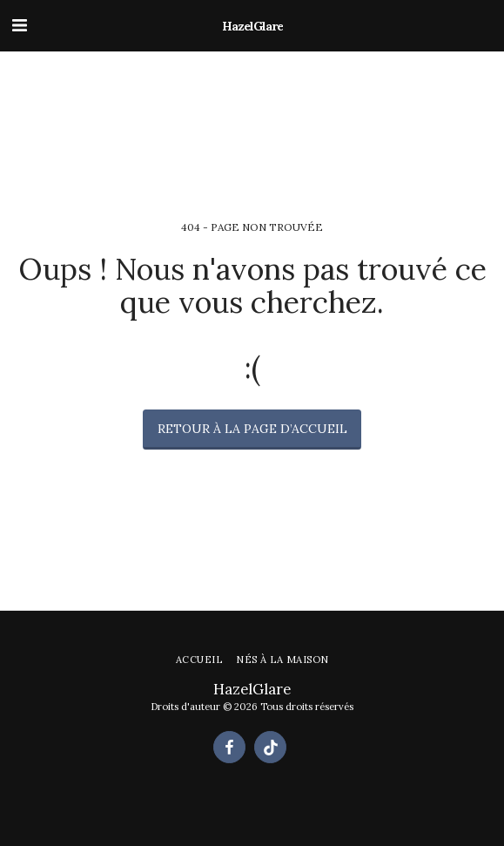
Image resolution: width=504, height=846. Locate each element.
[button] (19, 25)
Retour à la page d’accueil (252, 429)
